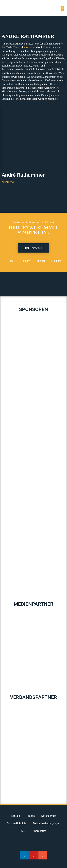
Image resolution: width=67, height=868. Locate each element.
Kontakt (15, 816)
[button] (62, 8)
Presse (31, 816)
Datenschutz (49, 816)
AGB (24, 831)
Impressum (39, 831)
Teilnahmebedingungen (47, 823)
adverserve (29, 47)
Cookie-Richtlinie (17, 823)
